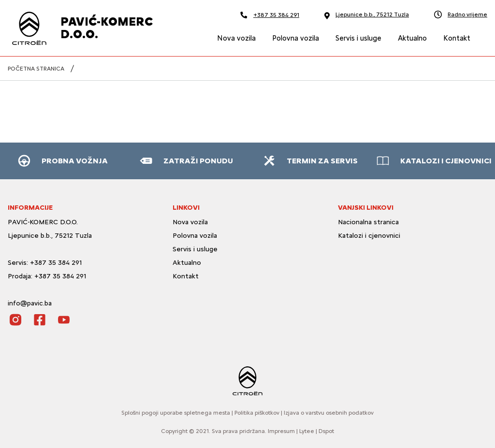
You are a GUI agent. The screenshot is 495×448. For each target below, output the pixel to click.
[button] (62, 161)
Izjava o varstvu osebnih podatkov (329, 413)
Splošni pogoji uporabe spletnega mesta (176, 413)
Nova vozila (190, 222)
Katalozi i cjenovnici (370, 236)
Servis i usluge (195, 249)
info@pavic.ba (30, 303)
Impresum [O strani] (281, 431)
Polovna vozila (195, 236)
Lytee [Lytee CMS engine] (307, 431)
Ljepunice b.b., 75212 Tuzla (367, 15)
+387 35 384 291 (270, 15)
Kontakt (186, 276)
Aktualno (187, 263)
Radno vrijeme (461, 14)
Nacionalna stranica (368, 222)
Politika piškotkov (257, 413)
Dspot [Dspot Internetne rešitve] (326, 431)
